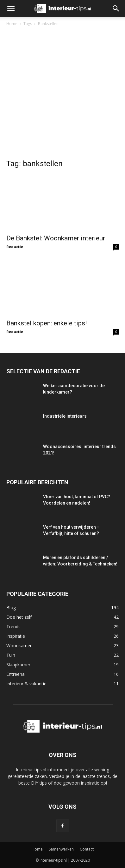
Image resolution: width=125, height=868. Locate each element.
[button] (11, 9)
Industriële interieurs (65, 416)
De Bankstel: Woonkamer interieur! (56, 238)
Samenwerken (61, 849)
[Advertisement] (63, 94)
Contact (87, 849)
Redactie (15, 247)
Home (12, 24)
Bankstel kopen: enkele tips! (47, 323)
